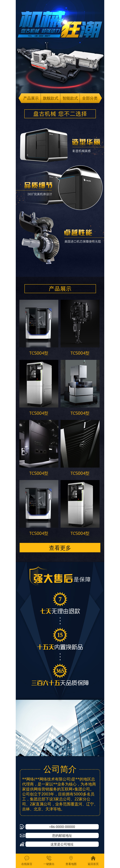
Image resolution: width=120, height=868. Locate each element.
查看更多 (60, 548)
